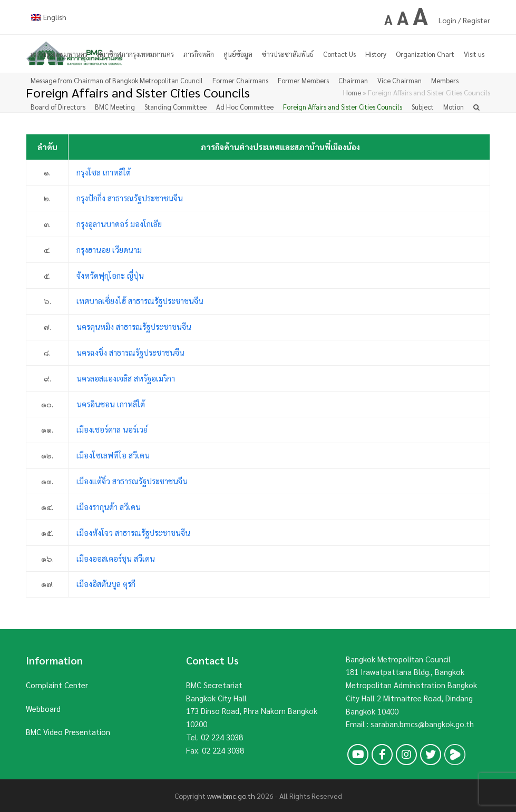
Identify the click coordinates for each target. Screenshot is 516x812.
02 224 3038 (222, 737)
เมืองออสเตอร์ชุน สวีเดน (116, 558)
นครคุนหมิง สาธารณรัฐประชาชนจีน (134, 326)
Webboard (43, 708)
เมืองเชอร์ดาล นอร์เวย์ (112, 429)
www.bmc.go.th (231, 796)
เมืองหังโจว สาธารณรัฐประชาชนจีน (133, 532)
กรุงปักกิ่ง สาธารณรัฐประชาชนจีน (130, 198)
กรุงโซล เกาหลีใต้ (104, 172)
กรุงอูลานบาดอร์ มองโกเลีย (119, 224)
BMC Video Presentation (68, 732)
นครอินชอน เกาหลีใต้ (111, 404)
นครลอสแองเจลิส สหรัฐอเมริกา (126, 378)
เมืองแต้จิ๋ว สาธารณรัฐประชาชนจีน (132, 481)
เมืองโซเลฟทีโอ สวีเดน (113, 455)
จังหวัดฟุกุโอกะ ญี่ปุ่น (110, 275)
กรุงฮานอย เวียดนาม (109, 250)
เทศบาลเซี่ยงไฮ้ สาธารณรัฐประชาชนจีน (140, 301)
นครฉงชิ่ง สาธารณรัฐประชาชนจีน (130, 352)
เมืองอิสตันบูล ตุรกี (106, 584)
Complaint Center (57, 685)
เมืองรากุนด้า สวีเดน (109, 507)
